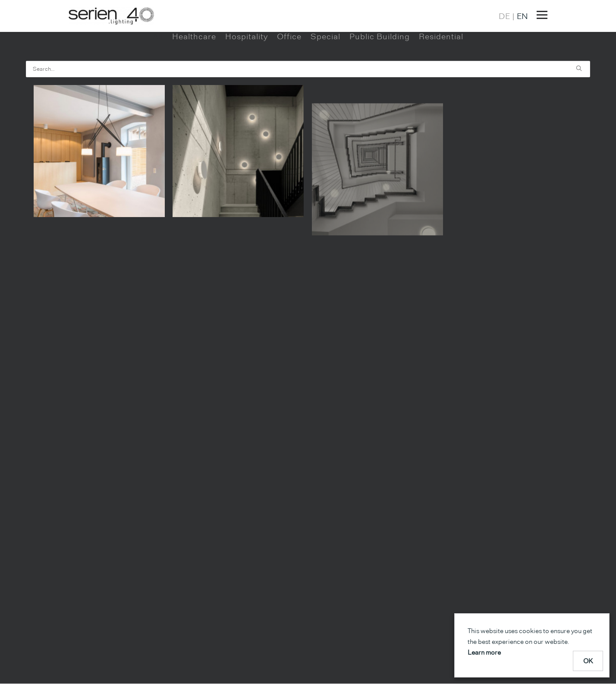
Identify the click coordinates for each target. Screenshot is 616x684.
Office (289, 68)
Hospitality (247, 68)
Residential (441, 68)
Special (325, 68)
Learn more (484, 652)
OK (588, 661)
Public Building (380, 68)
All (158, 68)
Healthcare (194, 68)
